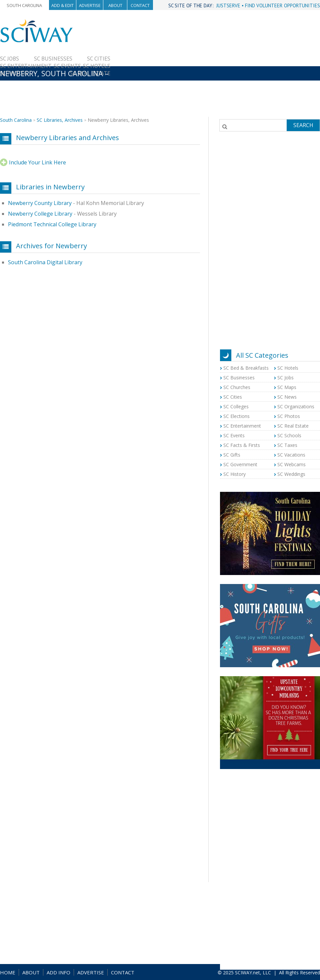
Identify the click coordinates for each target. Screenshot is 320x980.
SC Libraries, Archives (60, 120)
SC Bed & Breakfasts (246, 368)
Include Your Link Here (37, 162)
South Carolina (24, 5)
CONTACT (123, 972)
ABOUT (31, 972)
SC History (234, 474)
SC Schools (289, 435)
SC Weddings (291, 474)
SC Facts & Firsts (242, 445)
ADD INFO (58, 972)
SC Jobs (9, 59)
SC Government (240, 464)
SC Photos (289, 416)
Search (303, 125)
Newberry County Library (40, 203)
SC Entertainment (26, 66)
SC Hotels (97, 66)
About (115, 5)
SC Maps (287, 387)
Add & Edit (62, 5)
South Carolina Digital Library (45, 262)
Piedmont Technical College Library (52, 224)
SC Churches (237, 387)
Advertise (90, 5)
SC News (287, 397)
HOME (8, 972)
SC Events (67, 66)
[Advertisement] (215, 66)
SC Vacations (291, 455)
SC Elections (236, 416)
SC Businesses (53, 59)
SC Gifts (232, 455)
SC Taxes (287, 445)
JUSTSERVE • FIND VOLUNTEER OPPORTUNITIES (268, 5)
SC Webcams (291, 464)
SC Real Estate (293, 426)
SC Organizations (296, 406)
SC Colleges (236, 406)
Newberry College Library (40, 214)
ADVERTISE (91, 972)
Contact (140, 5)
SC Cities (99, 59)
